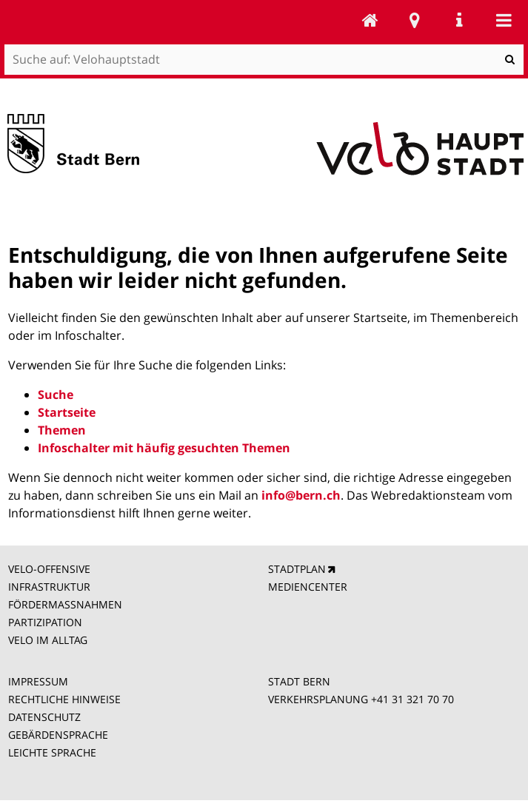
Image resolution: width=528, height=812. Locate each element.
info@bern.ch (301, 495)
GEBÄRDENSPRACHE (58, 735)
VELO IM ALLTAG (48, 640)
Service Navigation (459, 20)
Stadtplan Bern (415, 20)
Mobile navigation (504, 20)
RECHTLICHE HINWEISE (64, 699)
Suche (56, 395)
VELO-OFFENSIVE (49, 569)
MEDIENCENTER (308, 587)
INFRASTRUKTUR (49, 587)
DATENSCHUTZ (44, 717)
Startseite (67, 412)
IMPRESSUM (38, 681)
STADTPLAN (297, 569)
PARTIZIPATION (45, 622)
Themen (62, 430)
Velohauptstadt (370, 20)
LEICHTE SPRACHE (52, 752)
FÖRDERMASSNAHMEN (65, 604)
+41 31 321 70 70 (412, 699)
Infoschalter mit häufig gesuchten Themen (164, 448)
